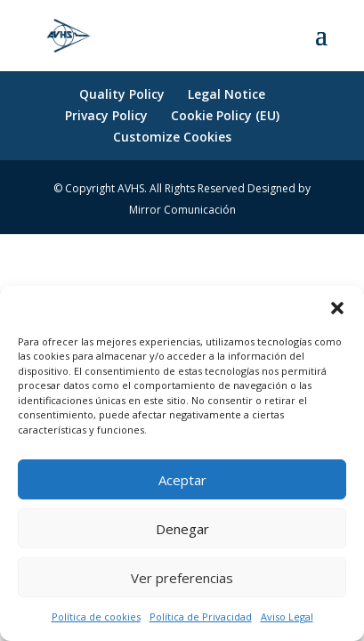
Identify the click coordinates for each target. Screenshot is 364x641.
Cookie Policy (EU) (225, 115)
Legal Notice (226, 94)
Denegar (182, 529)
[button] (337, 308)
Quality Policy (122, 94)
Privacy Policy (106, 115)
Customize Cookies (172, 137)
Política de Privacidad (201, 617)
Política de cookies (96, 617)
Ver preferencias (182, 578)
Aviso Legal (287, 617)
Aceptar (182, 480)
